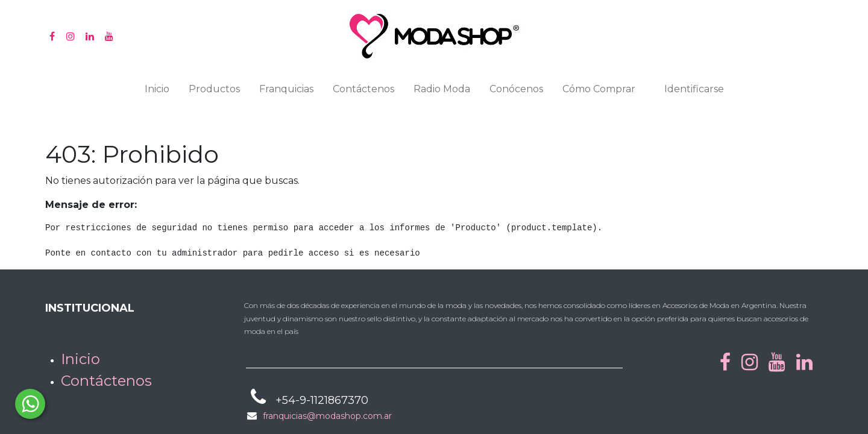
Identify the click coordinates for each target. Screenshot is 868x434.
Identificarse (694, 89)
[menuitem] (157, 92)
